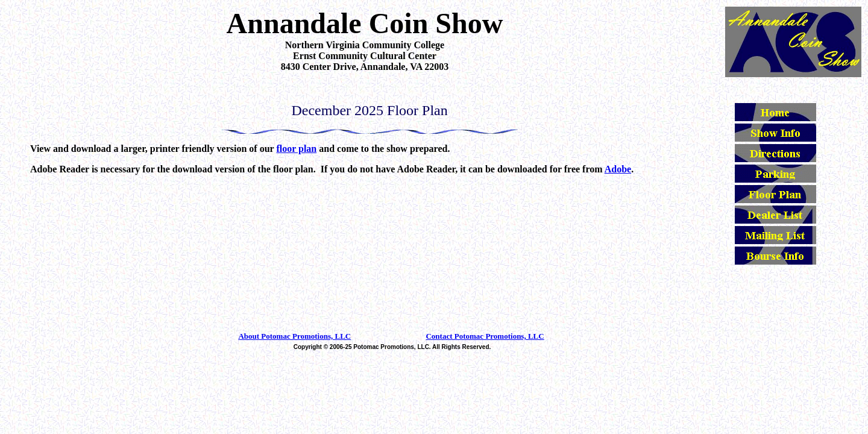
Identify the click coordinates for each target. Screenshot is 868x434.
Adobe (618, 169)
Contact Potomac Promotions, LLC (485, 336)
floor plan (296, 149)
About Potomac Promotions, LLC (294, 336)
